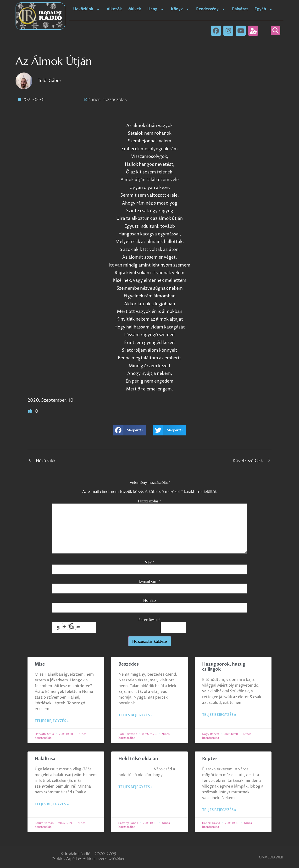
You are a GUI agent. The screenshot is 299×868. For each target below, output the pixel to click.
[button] (276, 30)
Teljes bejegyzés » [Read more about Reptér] (219, 810)
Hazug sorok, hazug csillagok (224, 667)
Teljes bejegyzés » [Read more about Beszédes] (135, 715)
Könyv (180, 9)
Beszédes (129, 664)
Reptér (210, 759)
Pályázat (240, 9)
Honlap (149, 600)
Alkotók (114, 9)
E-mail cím (150, 581)
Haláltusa (45, 759)
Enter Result (149, 620)
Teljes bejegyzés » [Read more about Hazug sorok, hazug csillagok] (219, 715)
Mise (40, 664)
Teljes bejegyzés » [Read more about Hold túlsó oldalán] (135, 787)
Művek (135, 9)
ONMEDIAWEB (271, 857)
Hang (156, 9)
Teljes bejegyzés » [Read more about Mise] (52, 721)
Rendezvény (211, 9)
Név (149, 562)
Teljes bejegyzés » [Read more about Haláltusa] (52, 804)
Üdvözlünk (87, 9)
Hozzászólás (149, 501)
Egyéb (264, 9)
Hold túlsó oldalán (138, 759)
